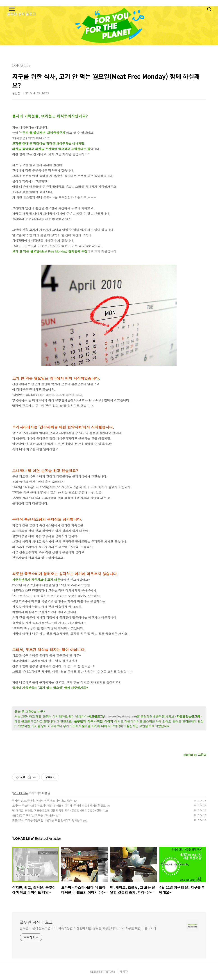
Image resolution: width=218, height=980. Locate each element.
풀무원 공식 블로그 (36, 922)
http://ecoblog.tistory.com (120, 716)
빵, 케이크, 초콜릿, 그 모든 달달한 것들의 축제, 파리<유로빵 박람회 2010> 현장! (57, 810)
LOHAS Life (20, 793)
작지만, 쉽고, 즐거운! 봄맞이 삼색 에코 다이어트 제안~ (42, 800)
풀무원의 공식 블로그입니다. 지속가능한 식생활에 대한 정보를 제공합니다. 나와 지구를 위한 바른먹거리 (88, 928)
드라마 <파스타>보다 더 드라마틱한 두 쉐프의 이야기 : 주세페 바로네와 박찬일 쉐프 (59, 805)
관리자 (124, 971)
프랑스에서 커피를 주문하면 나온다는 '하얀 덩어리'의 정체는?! (47, 820)
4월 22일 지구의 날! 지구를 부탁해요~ (34, 815)
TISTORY (110, 971)
